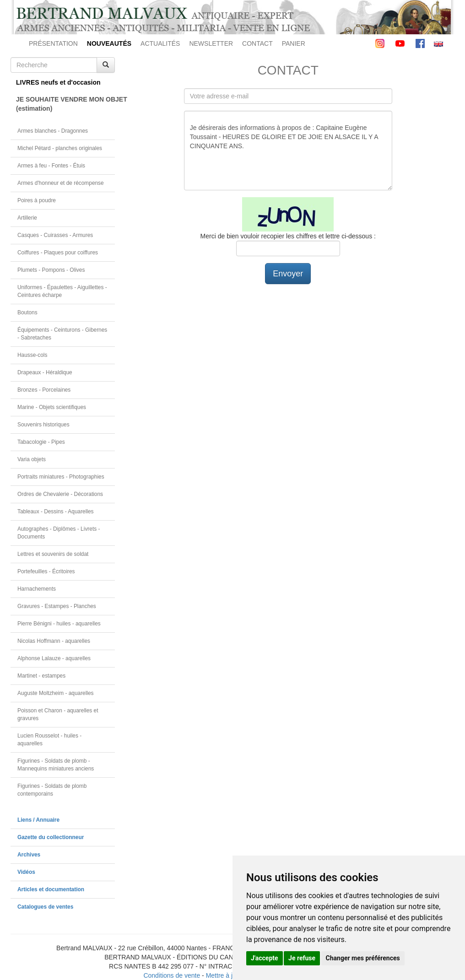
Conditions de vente (172, 975)
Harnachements (37, 589)
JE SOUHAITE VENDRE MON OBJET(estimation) (65, 104)
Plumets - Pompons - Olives (51, 270)
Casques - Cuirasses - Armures (55, 235)
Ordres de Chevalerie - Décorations (60, 494)
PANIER (294, 43)
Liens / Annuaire (38, 820)
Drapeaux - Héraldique (45, 372)
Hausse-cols (32, 355)
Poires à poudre (37, 200)
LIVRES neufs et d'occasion (58, 82)
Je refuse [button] (302, 958)
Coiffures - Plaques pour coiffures (58, 253)
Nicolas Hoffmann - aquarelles (54, 641)
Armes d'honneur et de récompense (61, 183)
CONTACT (257, 43)
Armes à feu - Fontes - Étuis (51, 166)
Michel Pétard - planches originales (60, 148)
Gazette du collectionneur (51, 837)
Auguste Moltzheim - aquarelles (56, 693)
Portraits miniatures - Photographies (61, 477)
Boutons (27, 312)
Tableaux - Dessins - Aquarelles (56, 512)
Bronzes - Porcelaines (44, 390)
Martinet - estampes (41, 676)
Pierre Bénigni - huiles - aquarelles (59, 624)
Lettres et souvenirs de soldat (53, 554)
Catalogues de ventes (45, 907)
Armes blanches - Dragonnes (53, 131)
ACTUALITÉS (160, 43)
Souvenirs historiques (43, 425)
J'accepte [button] (265, 958)
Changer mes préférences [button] (363, 958)
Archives (29, 855)
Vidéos (26, 872)
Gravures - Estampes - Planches (57, 606)
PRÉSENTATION (53, 43)
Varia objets (32, 459)
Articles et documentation (51, 889)
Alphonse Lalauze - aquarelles (54, 658)
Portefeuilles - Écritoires (46, 571)
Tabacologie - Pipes (41, 442)
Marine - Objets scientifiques (52, 407)
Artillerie (27, 218)
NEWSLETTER (211, 43)
